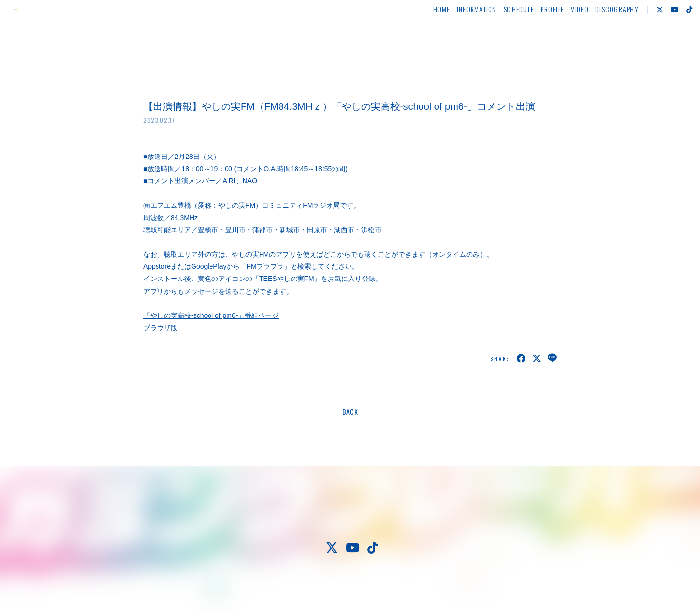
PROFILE (534, 37)
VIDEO (561, 37)
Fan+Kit (379, 587)
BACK (350, 411)
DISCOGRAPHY (599, 37)
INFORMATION (458, 37)
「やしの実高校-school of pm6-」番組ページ (211, 315)
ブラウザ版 (160, 328)
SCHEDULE (500, 37)
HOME (423, 37)
